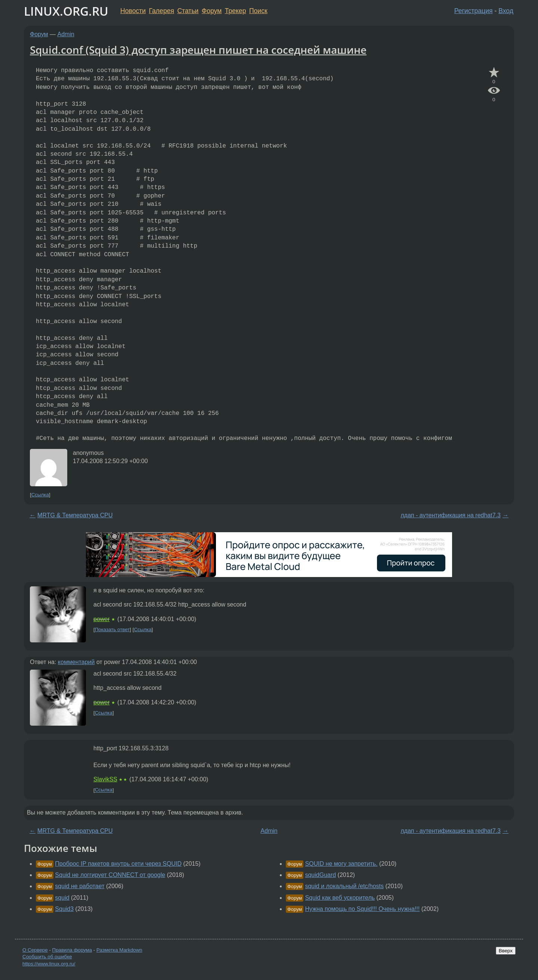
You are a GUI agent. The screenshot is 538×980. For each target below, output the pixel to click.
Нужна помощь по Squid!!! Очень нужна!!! (362, 909)
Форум (212, 11)
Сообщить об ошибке (47, 957)
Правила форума (72, 950)
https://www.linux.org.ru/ (49, 964)
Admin (66, 34)
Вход (506, 11)
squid (62, 898)
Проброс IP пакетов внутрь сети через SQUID (118, 864)
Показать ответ (112, 629)
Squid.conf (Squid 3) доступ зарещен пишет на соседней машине (198, 50)
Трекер (236, 11)
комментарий (76, 662)
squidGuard (320, 875)
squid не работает (80, 886)
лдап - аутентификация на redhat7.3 (451, 515)
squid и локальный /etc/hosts (344, 886)
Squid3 (64, 909)
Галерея (162, 11)
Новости (133, 11)
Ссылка (40, 495)
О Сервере (35, 950)
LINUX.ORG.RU (66, 11)
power (102, 619)
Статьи (188, 11)
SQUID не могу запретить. (341, 864)
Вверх (506, 951)
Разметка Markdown (119, 950)
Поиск (258, 11)
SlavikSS (105, 779)
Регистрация (474, 11)
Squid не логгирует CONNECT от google (110, 875)
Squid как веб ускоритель (340, 898)
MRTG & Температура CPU (75, 515)
